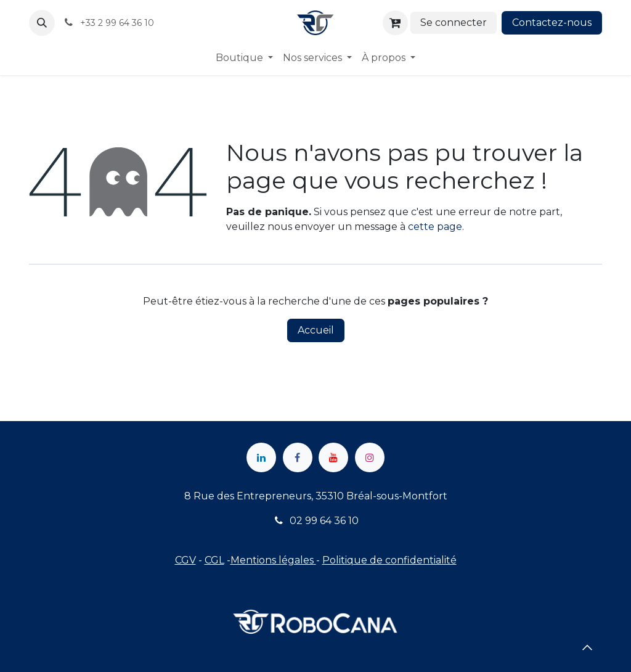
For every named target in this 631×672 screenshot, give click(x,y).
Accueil (316, 330)
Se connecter (454, 23)
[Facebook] (298, 457)
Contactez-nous (552, 23)
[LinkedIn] (261, 457)
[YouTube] (333, 457)
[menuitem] (244, 58)
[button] (42, 23)
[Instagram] (370, 457)
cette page (435, 227)
